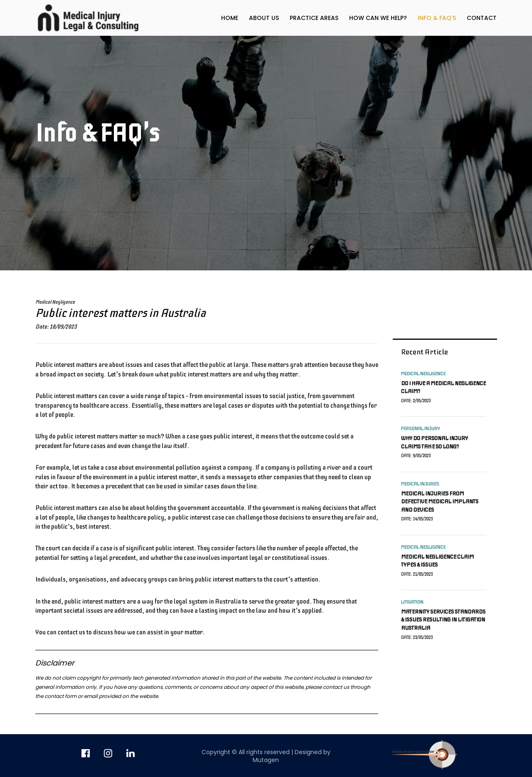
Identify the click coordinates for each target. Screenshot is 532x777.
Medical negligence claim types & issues (437, 561)
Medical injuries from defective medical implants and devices (440, 502)
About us (264, 18)
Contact (482, 18)
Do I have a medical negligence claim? (443, 387)
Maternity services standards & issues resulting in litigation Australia (443, 620)
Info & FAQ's (437, 18)
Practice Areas (314, 18)
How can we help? (378, 18)
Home (230, 18)
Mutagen (266, 760)
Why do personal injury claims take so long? (435, 442)
